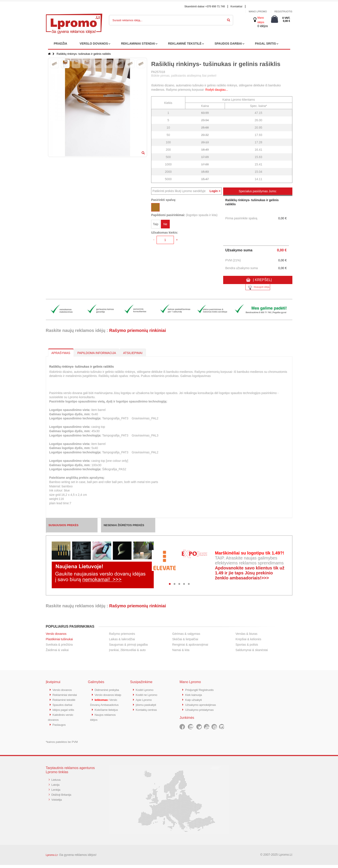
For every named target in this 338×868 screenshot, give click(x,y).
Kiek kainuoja (194, 694)
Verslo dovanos (56, 634)
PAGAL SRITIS (265, 44)
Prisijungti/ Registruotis (201, 690)
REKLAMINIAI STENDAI (138, 44)
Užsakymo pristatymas (201, 709)
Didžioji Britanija (62, 797)
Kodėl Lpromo (146, 690)
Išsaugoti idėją (258, 287)
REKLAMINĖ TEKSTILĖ (185, 44)
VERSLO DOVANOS (94, 44)
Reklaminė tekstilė (65, 704)
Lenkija (56, 792)
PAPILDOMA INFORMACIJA (97, 353)
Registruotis (283, 11)
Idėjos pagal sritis (64, 714)
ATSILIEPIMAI (133, 353)
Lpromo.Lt (52, 858)
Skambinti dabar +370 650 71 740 (205, 6)
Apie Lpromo (145, 699)
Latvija (56, 787)
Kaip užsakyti (194, 699)
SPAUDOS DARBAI (228, 44)
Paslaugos (60, 728)
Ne (165, 225)
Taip (156, 225)
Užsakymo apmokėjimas (202, 704)
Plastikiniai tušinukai (59, 639)
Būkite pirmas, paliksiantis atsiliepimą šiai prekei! (184, 76)
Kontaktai (236, 6)
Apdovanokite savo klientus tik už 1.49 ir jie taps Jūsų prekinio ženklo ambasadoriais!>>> (250, 573)
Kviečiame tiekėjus (108, 723)
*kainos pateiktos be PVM (62, 745)
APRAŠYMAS (61, 353)
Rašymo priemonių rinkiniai (138, 330)
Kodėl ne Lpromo (148, 694)
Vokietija (57, 802)
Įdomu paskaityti (147, 704)
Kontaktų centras (147, 709)
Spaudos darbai (63, 709)
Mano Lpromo (258, 11)
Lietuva (56, 783)
